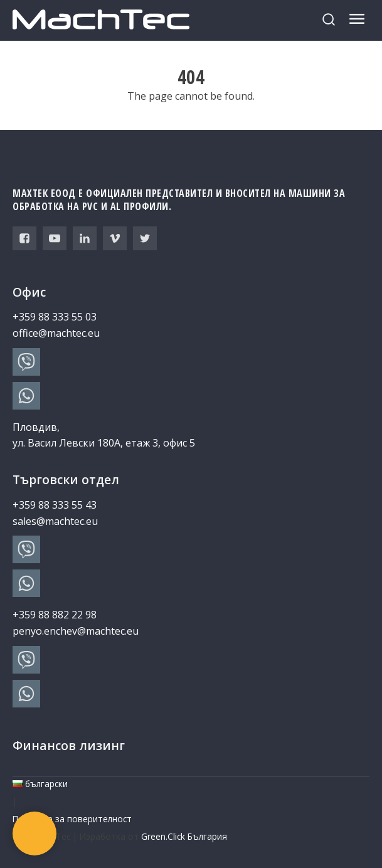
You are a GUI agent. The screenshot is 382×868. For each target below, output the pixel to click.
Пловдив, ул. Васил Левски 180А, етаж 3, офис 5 (104, 435)
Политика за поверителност (72, 819)
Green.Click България (184, 836)
